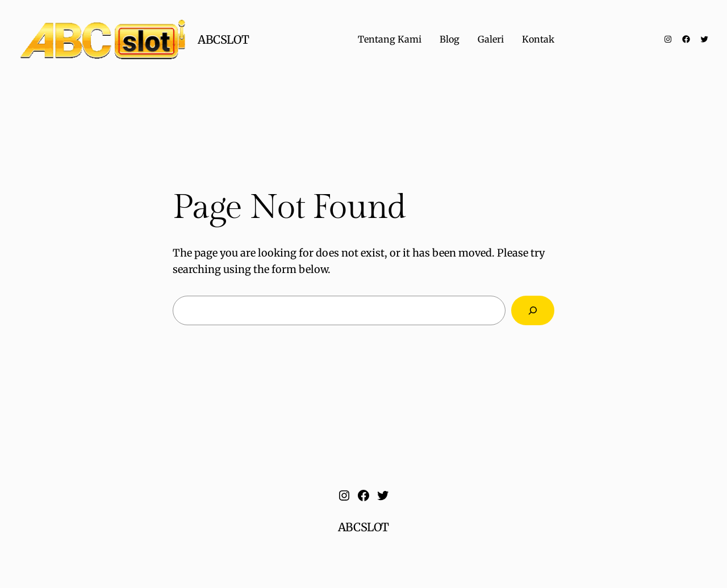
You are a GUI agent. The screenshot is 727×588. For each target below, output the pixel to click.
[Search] (533, 310)
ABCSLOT (223, 39)
